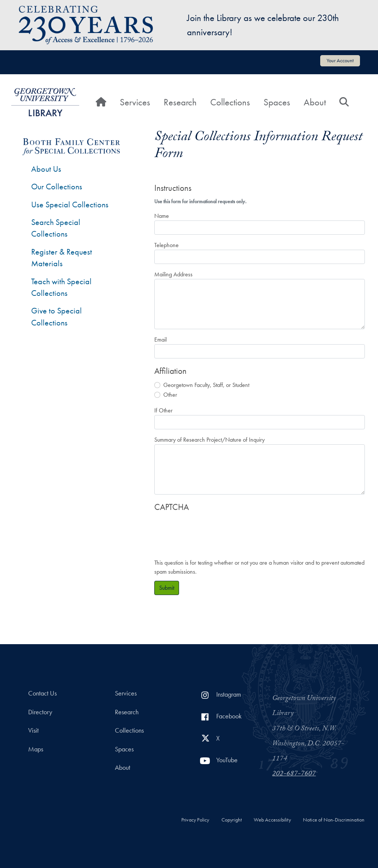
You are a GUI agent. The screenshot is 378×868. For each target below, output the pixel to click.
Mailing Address (173, 274)
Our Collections (57, 187)
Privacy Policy (195, 820)
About (315, 102)
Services (135, 102)
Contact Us (42, 693)
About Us (46, 169)
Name (162, 216)
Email (160, 340)
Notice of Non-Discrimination (334, 820)
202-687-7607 (294, 774)
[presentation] (211, 532)
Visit (33, 730)
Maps (36, 749)
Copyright (232, 820)
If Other (163, 410)
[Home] (101, 102)
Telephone (166, 245)
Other (170, 395)
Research (180, 102)
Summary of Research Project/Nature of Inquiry (209, 440)
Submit (167, 588)
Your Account (340, 60)
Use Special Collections (70, 205)
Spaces (277, 102)
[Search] (344, 102)
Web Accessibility (272, 820)
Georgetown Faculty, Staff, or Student (206, 385)
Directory (40, 712)
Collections (230, 102)
